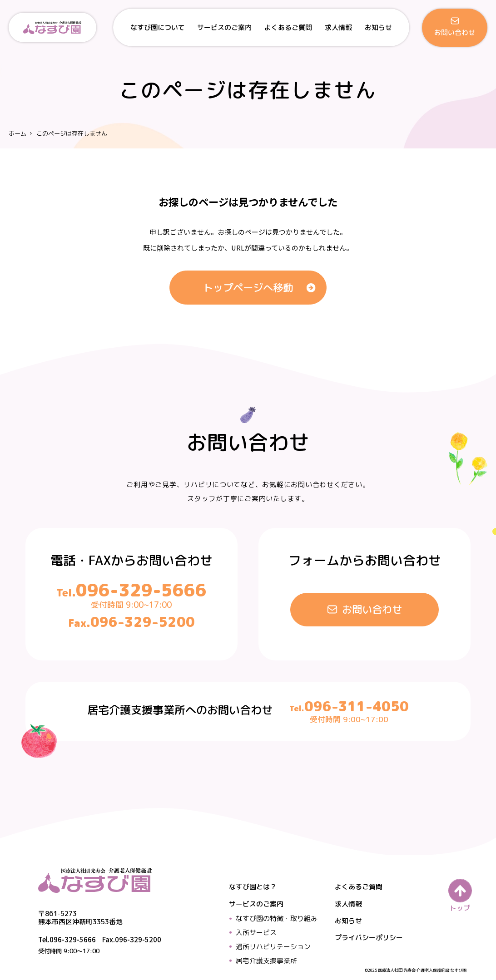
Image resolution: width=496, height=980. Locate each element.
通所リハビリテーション (273, 947)
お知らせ (348, 921)
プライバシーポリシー (369, 938)
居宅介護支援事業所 (266, 961)
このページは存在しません (72, 133)
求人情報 (348, 904)
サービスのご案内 (256, 904)
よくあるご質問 (359, 887)
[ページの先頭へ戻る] (460, 895)
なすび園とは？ (253, 887)
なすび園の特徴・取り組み (277, 918)
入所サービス (256, 933)
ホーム (17, 133)
